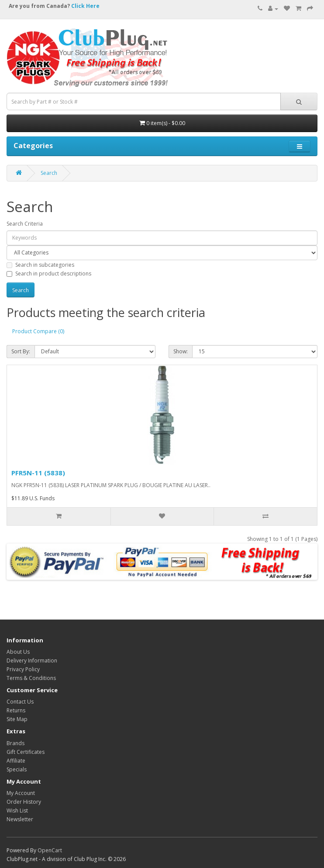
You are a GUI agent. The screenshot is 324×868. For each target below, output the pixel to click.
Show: (181, 351)
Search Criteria (25, 224)
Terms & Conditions (31, 678)
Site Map (17, 719)
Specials (17, 769)
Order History (24, 802)
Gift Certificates (26, 752)
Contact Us (20, 702)
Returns (16, 710)
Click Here (85, 6)
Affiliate (16, 761)
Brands (16, 743)
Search (49, 173)
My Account (21, 793)
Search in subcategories (40, 265)
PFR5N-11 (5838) (38, 473)
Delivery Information (32, 661)
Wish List (17, 810)
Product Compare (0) (38, 331)
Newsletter (20, 819)
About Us (18, 652)
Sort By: (21, 351)
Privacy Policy (23, 669)
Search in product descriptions (49, 274)
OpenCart (50, 850)
